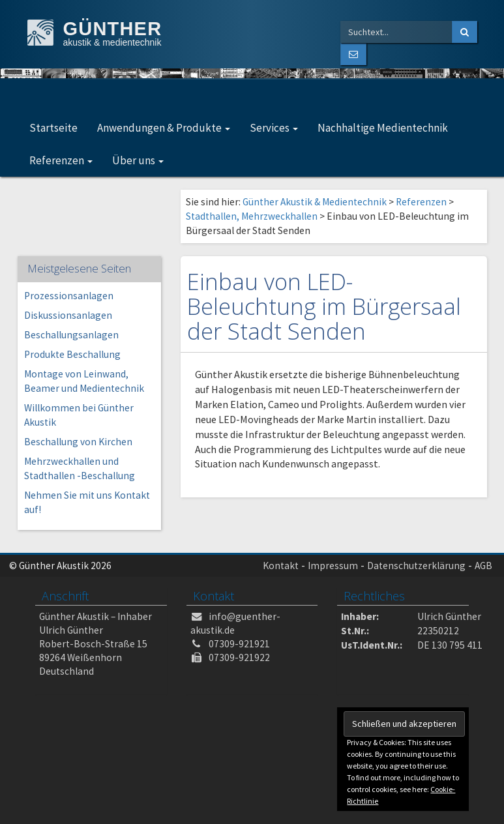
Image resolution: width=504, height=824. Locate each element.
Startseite (53, 128)
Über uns (138, 160)
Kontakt (281, 566)
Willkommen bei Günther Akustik (79, 415)
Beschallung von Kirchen (78, 442)
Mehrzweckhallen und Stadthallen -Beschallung (80, 468)
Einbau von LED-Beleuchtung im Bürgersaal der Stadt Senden (324, 306)
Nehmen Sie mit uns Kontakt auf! (87, 502)
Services (274, 128)
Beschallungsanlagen (71, 335)
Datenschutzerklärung (416, 566)
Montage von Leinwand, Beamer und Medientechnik (84, 381)
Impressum (333, 566)
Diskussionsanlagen (68, 315)
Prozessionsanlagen (69, 296)
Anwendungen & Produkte (164, 128)
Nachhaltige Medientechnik (383, 128)
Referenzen (61, 160)
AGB (483, 566)
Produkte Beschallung (72, 354)
